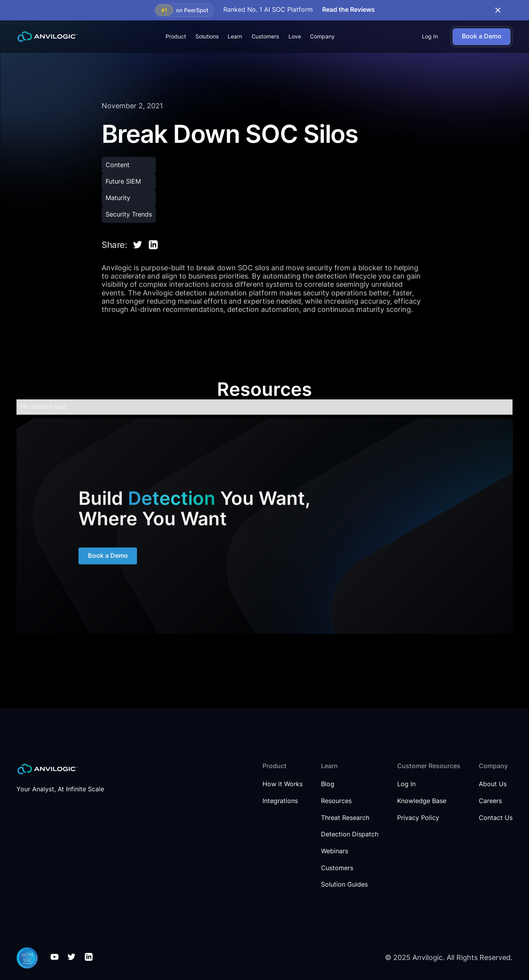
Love (295, 36)
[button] (176, 37)
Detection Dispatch (350, 834)
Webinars (335, 851)
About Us (493, 784)
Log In (430, 36)
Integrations (280, 801)
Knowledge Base (422, 801)
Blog (328, 784)
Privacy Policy (418, 818)
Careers (490, 801)
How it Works (283, 784)
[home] (47, 37)
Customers (265, 36)
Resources (336, 801)
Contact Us (496, 818)
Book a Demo (108, 558)
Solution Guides (344, 885)
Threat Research (345, 818)
